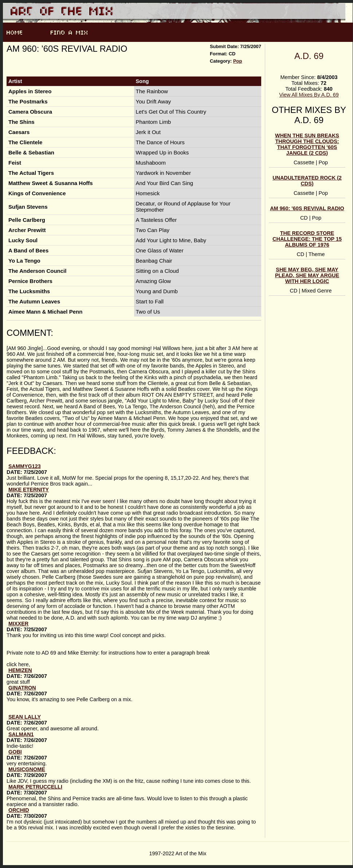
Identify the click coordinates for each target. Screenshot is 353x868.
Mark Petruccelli (35, 787)
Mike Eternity (29, 490)
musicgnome (27, 769)
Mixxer (18, 624)
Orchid (19, 810)
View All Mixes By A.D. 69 (309, 95)
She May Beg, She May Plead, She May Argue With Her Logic (307, 275)
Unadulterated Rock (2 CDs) (307, 181)
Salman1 (21, 734)
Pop (238, 61)
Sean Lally (25, 717)
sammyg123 (25, 466)
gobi (15, 752)
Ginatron (22, 688)
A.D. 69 (309, 56)
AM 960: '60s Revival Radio (307, 208)
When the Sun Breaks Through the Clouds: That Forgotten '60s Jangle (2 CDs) (307, 144)
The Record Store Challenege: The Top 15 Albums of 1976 (307, 239)
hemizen (20, 670)
